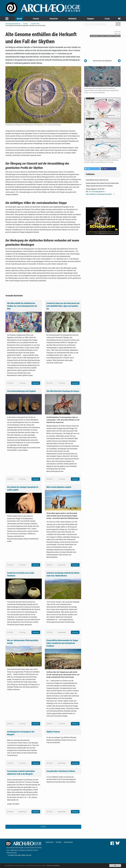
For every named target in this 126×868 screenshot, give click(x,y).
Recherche (54, 19)
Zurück (43, 827)
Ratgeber (91, 19)
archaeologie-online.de (13, 24)
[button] (92, 169)
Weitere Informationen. (53, 865)
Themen (36, 19)
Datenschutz (68, 842)
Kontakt (59, 842)
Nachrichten (35, 24)
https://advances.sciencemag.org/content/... (99, 194)
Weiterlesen (36, 383)
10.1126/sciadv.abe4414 (96, 192)
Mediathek (72, 19)
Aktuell (19, 19)
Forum (107, 19)
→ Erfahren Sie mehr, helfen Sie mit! (19, 855)
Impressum (50, 842)
